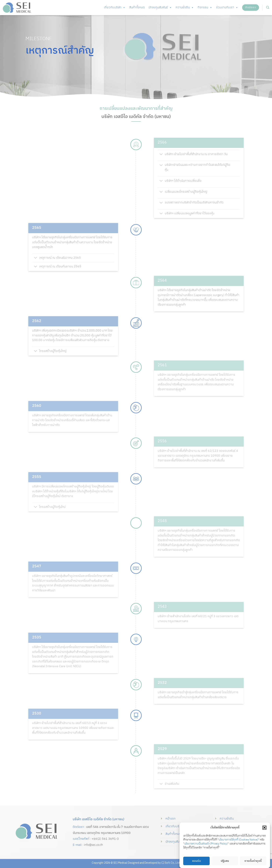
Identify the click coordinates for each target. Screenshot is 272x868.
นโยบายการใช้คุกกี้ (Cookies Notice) (238, 840)
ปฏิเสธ (225, 861)
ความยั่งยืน (185, 8)
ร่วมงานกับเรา (227, 8)
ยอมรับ (196, 861)
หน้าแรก (171, 819)
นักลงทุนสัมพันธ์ (160, 8)
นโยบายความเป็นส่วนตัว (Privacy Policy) (206, 844)
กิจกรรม (205, 8)
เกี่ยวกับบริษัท (115, 8)
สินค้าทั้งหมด (137, 7)
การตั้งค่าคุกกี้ (253, 861)
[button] (264, 828)
